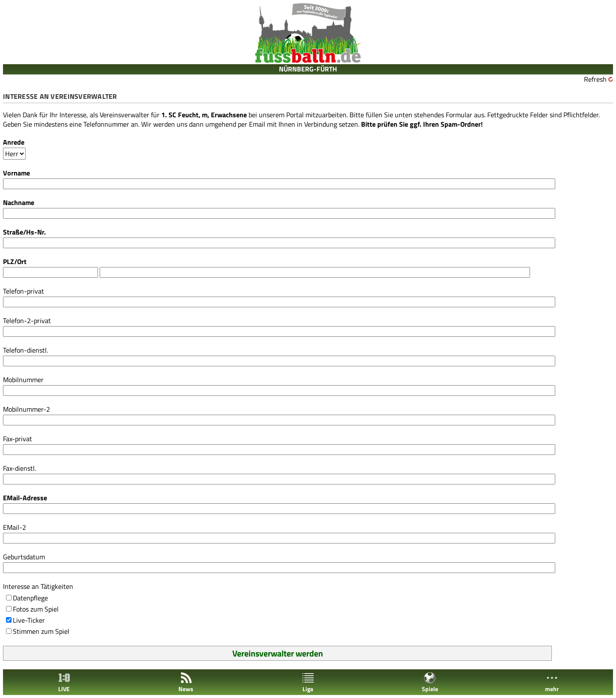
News (186, 682)
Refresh (595, 79)
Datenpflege (30, 598)
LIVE (64, 682)
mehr (552, 682)
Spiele (430, 682)
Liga (308, 682)
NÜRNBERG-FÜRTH (308, 69)
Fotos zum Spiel (36, 609)
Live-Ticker (29, 620)
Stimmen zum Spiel (41, 631)
